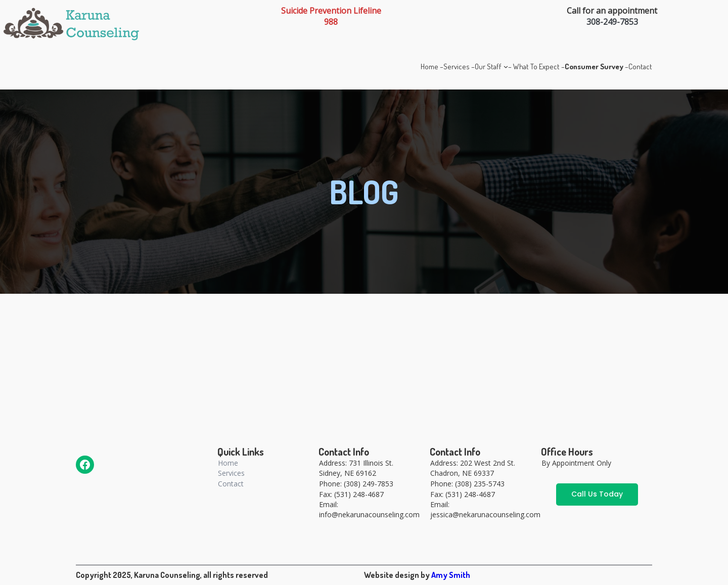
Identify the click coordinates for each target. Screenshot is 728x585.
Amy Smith (451, 575)
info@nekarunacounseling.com (369, 514)
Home (228, 463)
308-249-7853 (612, 22)
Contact (231, 484)
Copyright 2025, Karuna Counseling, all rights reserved (172, 575)
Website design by (398, 575)
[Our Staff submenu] (506, 66)
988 (331, 22)
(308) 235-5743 (480, 484)
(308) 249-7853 (369, 484)
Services (231, 473)
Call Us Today (597, 494)
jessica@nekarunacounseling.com (485, 514)
